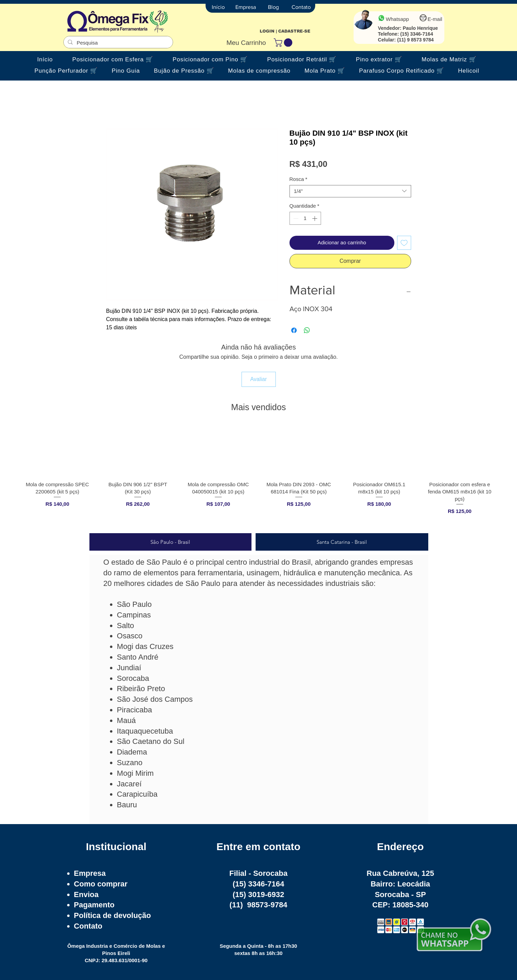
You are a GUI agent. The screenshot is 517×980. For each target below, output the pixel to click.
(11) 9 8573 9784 (415, 40)
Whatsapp (397, 19)
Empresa (90, 873)
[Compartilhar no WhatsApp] (307, 330)
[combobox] (350, 191)
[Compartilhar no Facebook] (294, 330)
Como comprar (101, 884)
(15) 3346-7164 (417, 34)
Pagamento (94, 905)
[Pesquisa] (118, 43)
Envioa (86, 895)
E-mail (435, 19)
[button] (284, 42)
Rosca (298, 179)
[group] (258, 476)
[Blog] (273, 7)
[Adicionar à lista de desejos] (404, 243)
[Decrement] (295, 218)
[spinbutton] (305, 218)
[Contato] (301, 7)
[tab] (170, 542)
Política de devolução (113, 915)
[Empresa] (246, 7)
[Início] (218, 7)
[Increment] (315, 218)
